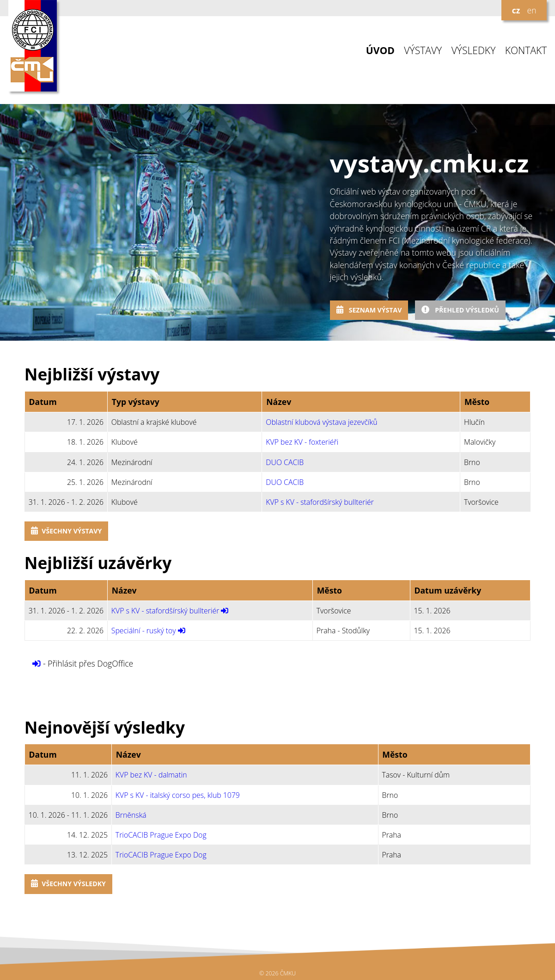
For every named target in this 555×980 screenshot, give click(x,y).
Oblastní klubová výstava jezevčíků (321, 422)
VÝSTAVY (423, 51)
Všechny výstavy (66, 531)
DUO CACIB (285, 462)
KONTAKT (526, 51)
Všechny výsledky (68, 884)
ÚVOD (380, 51)
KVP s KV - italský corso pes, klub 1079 (178, 795)
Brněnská (131, 815)
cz (516, 10)
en (531, 10)
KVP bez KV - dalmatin (151, 775)
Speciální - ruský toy (144, 631)
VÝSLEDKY (474, 51)
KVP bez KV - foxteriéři (302, 442)
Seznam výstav (369, 310)
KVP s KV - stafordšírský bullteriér (320, 502)
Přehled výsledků (460, 310)
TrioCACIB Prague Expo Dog (161, 835)
